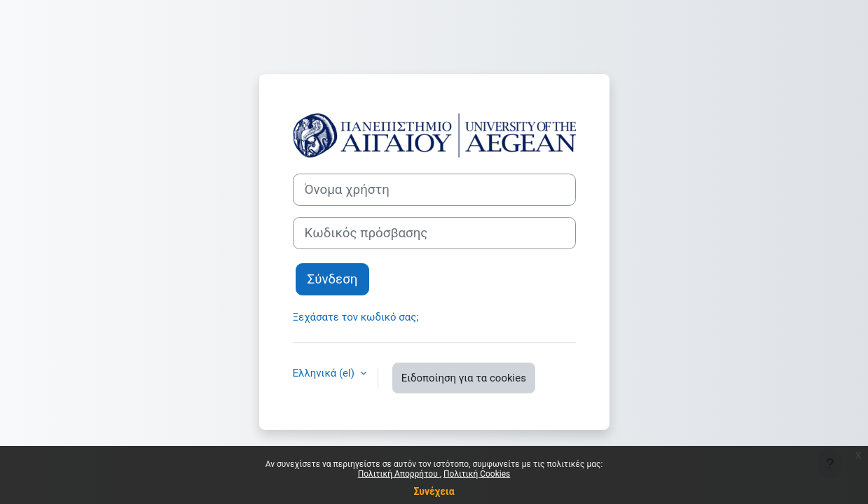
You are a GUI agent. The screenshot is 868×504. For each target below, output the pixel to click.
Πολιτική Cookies (477, 474)
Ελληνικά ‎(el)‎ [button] (325, 373)
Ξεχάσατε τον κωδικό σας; (356, 317)
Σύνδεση (333, 279)
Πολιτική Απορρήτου (399, 474)
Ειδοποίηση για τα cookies (464, 378)
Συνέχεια (434, 491)
